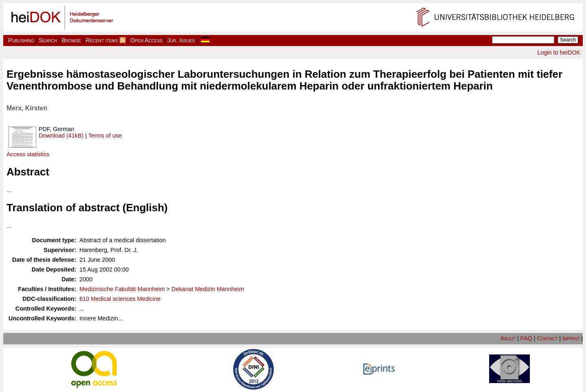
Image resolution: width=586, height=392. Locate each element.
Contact (547, 338)
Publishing (21, 40)
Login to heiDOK (559, 53)
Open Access (146, 40)
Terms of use (105, 136)
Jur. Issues (181, 40)
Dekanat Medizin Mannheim (208, 289)
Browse (71, 40)
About (508, 338)
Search (48, 40)
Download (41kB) (61, 136)
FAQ (526, 338)
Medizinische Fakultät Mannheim (122, 289)
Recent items (102, 40)
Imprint (571, 338)
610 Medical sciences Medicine (120, 299)
